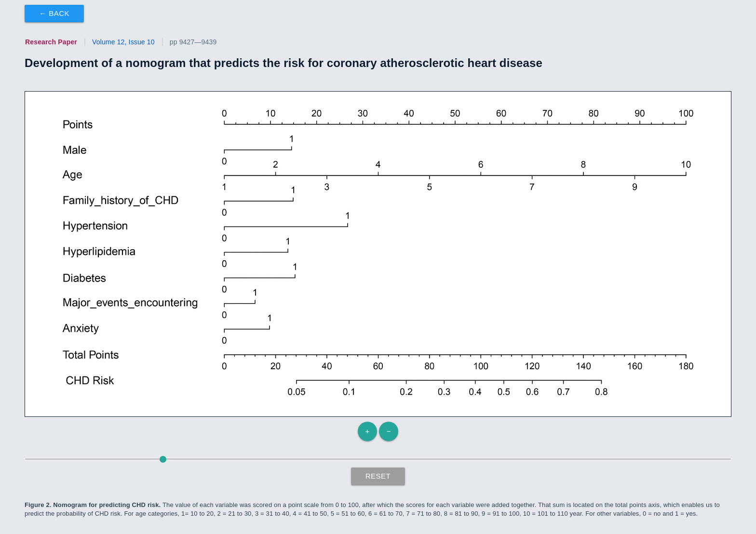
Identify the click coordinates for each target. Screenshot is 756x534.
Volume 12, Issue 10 (123, 42)
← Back (54, 13)
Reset (378, 476)
